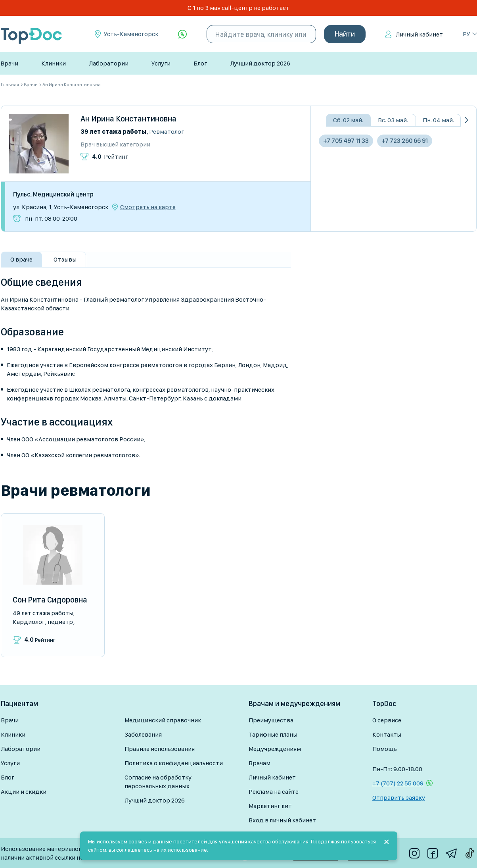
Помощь (385, 749)
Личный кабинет (419, 34)
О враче (21, 259)
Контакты (387, 734)
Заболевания (143, 734)
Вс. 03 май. (393, 120)
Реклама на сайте (274, 792)
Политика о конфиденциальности (174, 763)
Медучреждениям (275, 749)
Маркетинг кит (270, 806)
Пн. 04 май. (438, 120)
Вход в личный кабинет (282, 820)
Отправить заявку (399, 798)
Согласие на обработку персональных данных (158, 782)
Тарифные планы (273, 734)
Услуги (161, 63)
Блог (200, 63)
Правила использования (160, 749)
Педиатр (60, 622)
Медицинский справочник (163, 720)
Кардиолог (29, 622)
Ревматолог (167, 132)
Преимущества (271, 720)
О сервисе (387, 720)
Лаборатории (109, 63)
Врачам (260, 763)
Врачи (9, 63)
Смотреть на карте (148, 207)
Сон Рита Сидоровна (50, 600)
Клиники (54, 63)
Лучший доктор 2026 (260, 63)
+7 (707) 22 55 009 (398, 783)
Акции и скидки (24, 792)
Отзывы (65, 259)
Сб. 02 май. (348, 120)
